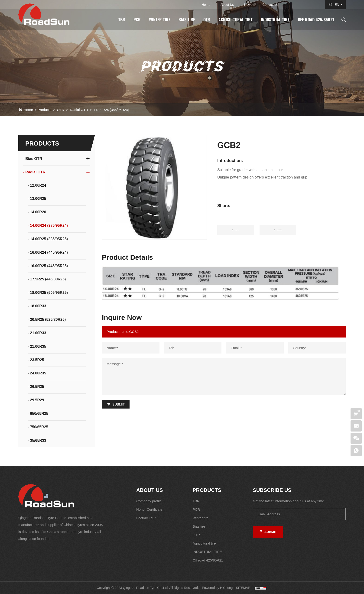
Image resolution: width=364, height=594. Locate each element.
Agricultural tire (236, 19)
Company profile (149, 501)
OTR (207, 19)
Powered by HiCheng (217, 588)
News (248, 5)
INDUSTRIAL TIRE (275, 19)
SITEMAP (243, 588)
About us (227, 5)
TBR (122, 19)
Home (206, 5)
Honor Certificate (149, 509)
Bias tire (187, 19)
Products (44, 110)
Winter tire (160, 19)
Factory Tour (146, 518)
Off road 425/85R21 (316, 19)
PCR (137, 19)
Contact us (270, 5)
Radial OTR (79, 110)
